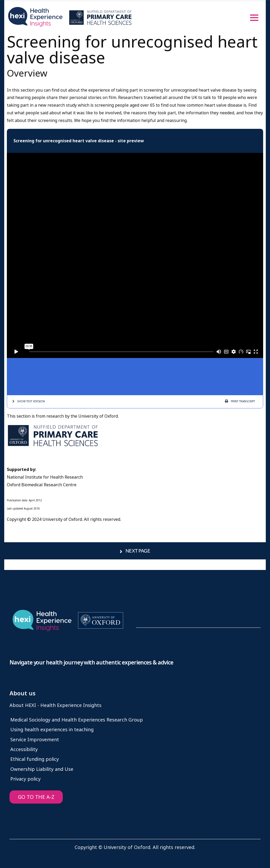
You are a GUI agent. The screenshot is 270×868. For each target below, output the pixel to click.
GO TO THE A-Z (36, 797)
